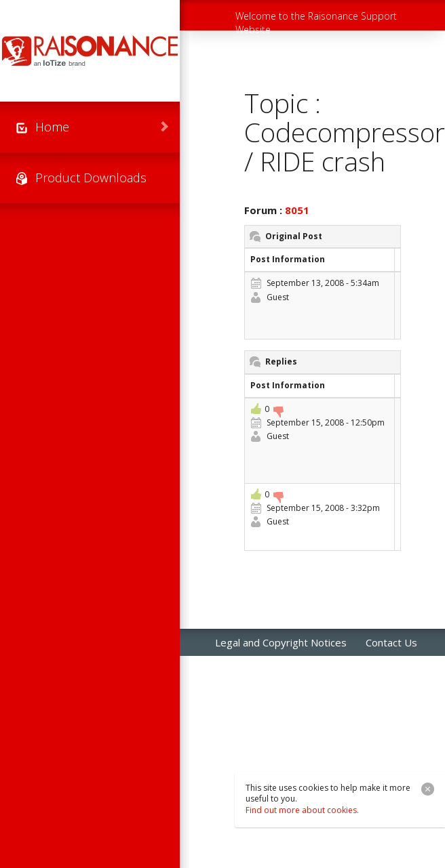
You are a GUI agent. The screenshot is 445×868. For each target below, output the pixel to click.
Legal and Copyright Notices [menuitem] (281, 642)
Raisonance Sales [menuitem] (255, 669)
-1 (278, 412)
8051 (297, 210)
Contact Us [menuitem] (391, 642)
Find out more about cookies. (302, 810)
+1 (256, 409)
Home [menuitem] (52, 127)
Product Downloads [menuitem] (91, 178)
